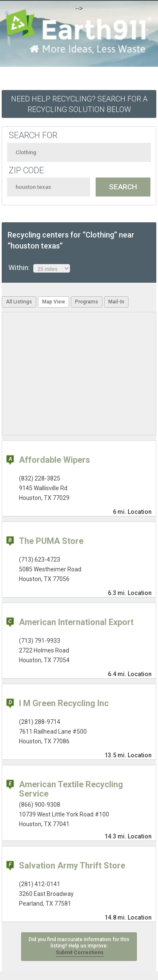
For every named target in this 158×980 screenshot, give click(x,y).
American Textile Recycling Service (71, 789)
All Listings (19, 302)
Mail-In (116, 302)
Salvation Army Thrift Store (72, 865)
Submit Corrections (80, 953)
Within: (39, 268)
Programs (87, 302)
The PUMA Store (51, 541)
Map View (54, 302)
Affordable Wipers (55, 460)
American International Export (76, 622)
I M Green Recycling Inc (64, 703)
